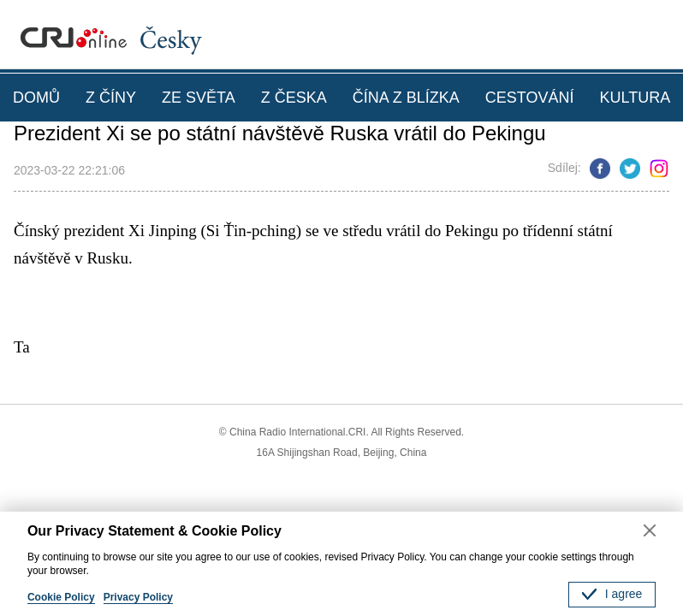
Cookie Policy (61, 597)
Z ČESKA (294, 98)
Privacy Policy (138, 597)
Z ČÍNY (111, 98)
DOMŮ (36, 98)
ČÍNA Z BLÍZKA (406, 98)
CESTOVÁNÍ (530, 98)
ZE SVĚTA (199, 98)
